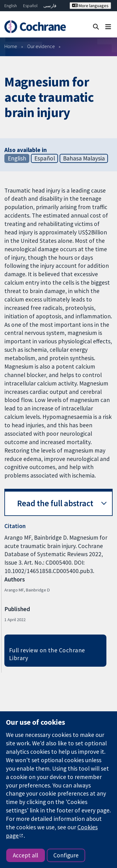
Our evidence (41, 46)
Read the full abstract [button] (55, 503)
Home (11, 46)
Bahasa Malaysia (84, 158)
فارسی (50, 6)
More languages (90, 6)
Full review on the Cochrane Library (47, 654)
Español (30, 6)
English (11, 6)
